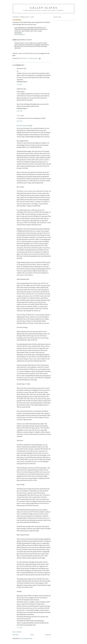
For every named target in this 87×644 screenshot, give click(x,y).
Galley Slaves (44, 8)
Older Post (48, 635)
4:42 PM (19, 111)
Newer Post (16, 635)
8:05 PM (19, 121)
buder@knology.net (20, 34)
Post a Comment (17, 632)
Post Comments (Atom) (26, 638)
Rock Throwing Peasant (23, 126)
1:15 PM (19, 628)
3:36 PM (19, 84)
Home (32, 635)
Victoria (19, 116)
